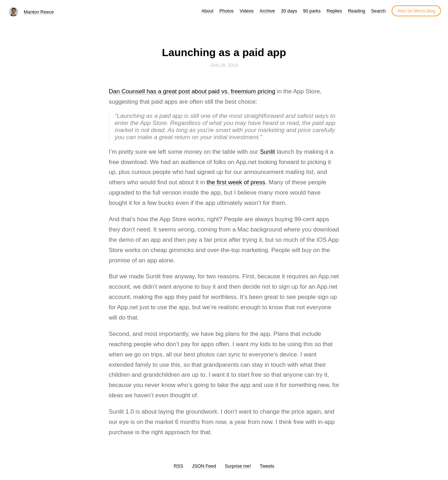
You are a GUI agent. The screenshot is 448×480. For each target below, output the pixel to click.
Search (378, 11)
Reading (356, 11)
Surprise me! (238, 466)
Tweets (267, 466)
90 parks (312, 11)
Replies (334, 11)
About (208, 11)
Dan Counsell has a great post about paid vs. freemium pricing (192, 91)
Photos (226, 11)
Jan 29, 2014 (224, 65)
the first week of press (236, 182)
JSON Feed (204, 466)
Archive (267, 11)
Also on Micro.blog (416, 11)
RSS (179, 466)
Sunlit (268, 152)
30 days (289, 11)
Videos (247, 11)
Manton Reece (39, 12)
